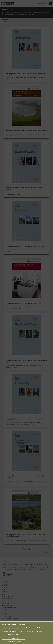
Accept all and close (13, 634)
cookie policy (39, 631)
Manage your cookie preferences (14, 624)
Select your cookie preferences (14, 641)
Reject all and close (13, 638)
